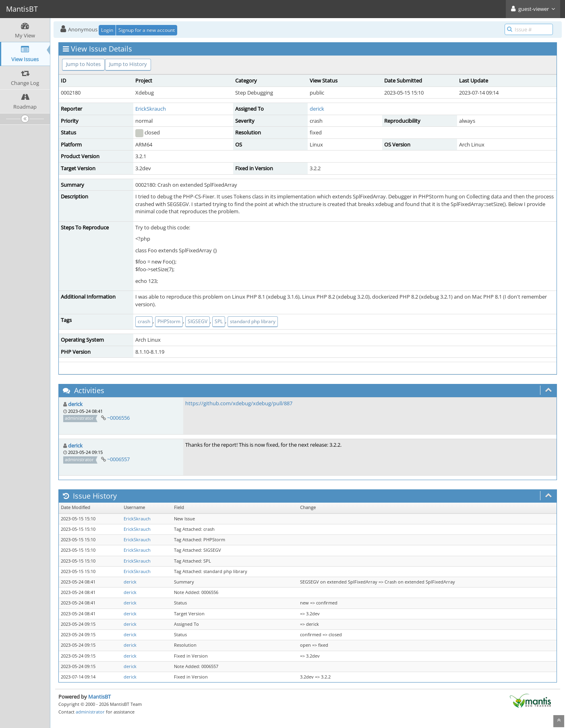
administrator (90, 712)
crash (144, 321)
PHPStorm (169, 321)
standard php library (253, 321)
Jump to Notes (83, 64)
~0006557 (118, 459)
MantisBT (99, 697)
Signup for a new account (147, 30)
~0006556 (118, 418)
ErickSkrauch (151, 109)
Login (107, 30)
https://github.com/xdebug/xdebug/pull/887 (239, 403)
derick (317, 109)
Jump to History (128, 64)
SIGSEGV (198, 321)
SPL (219, 321)
